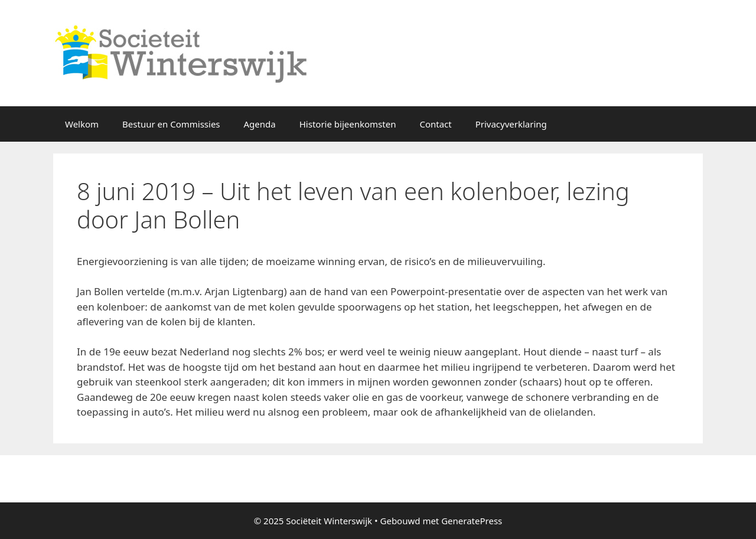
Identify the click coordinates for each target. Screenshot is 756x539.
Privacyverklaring (511, 124)
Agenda (260, 124)
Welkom (82, 124)
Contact (435, 124)
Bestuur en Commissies (171, 124)
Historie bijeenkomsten (348, 124)
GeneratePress (472, 521)
